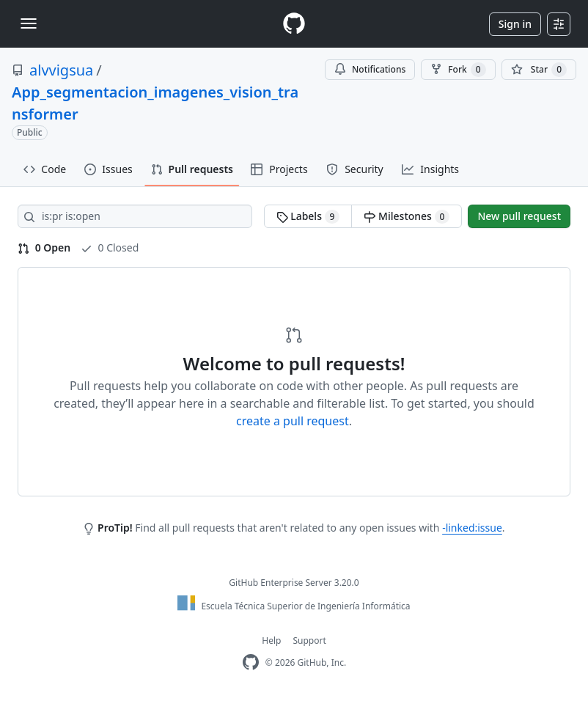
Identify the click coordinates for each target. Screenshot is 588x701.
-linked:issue (472, 528)
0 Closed (110, 247)
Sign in (515, 24)
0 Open (44, 247)
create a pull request (293, 421)
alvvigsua (61, 70)
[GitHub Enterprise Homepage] (251, 663)
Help (271, 641)
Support (309, 641)
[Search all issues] (135, 216)
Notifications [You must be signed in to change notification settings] (370, 69)
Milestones (407, 216)
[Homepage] (294, 24)
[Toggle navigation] (29, 23)
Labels (308, 216)
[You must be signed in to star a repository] (539, 70)
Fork (458, 70)
